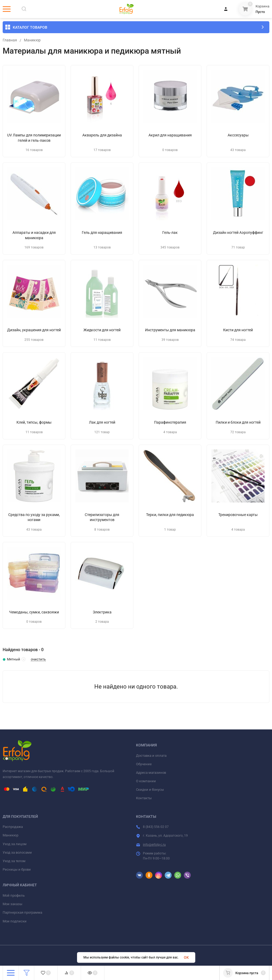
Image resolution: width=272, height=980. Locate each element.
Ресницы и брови (17, 869)
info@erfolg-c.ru (154, 845)
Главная (10, 40)
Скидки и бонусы (150, 790)
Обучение (144, 764)
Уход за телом (14, 861)
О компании (146, 781)
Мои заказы (12, 904)
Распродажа (13, 827)
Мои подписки (15, 921)
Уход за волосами (17, 852)
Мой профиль (14, 895)
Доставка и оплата (151, 756)
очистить (38, 659)
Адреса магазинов (151, 773)
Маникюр (32, 40)
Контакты (144, 798)
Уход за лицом (15, 844)
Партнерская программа (22, 912)
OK (186, 957)
